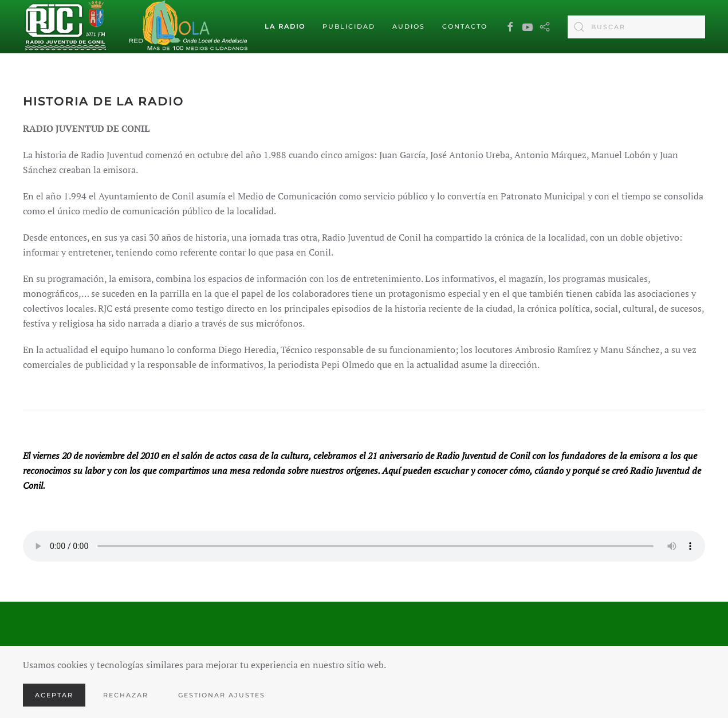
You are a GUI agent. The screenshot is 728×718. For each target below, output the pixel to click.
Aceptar (54, 695)
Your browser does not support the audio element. (364, 546)
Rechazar (126, 695)
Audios (409, 26)
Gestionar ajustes (222, 695)
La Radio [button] (285, 26)
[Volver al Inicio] (66, 27)
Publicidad (349, 26)
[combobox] (636, 27)
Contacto (465, 26)
